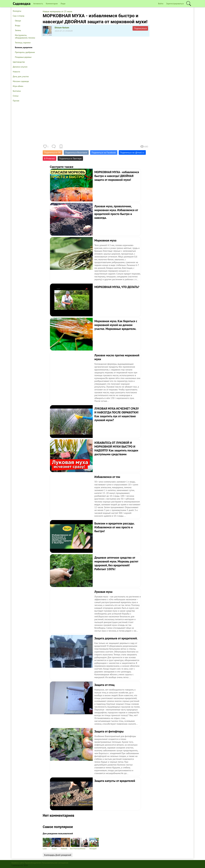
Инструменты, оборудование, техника (25, 36)
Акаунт (56, 844)
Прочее (16, 101)
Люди (63, 4)
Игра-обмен (18, 86)
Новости (16, 72)
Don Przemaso (75, 844)
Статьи (16, 96)
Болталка (17, 91)
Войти (161, 4)
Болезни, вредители (24, 47)
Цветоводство (19, 62)
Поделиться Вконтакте (76, 152)
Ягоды (18, 25)
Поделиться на (132, 152)
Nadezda (65, 844)
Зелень (18, 30)
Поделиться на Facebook (104, 152)
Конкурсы (17, 11)
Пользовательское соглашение (55, 863)
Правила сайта (18, 863)
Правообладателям (33, 863)
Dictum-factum (62, 27)
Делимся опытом (20, 67)
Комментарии (52, 4)
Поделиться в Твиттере (70, 158)
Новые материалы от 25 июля (57, 11)
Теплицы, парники (23, 43)
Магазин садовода (21, 81)
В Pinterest (49, 158)
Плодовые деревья (23, 57)
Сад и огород (19, 16)
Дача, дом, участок (21, 76)
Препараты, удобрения (25, 52)
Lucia (47, 844)
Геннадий (94, 844)
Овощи (18, 21)
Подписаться (140, 28)
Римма (85, 844)
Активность (38, 4)
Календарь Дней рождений (58, 855)
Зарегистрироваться (175, 4)
